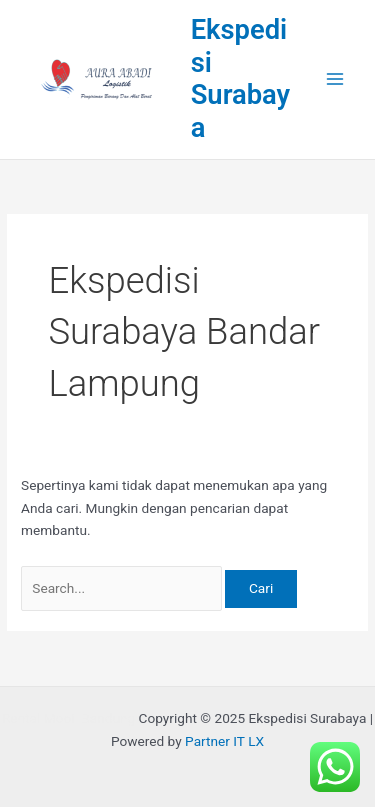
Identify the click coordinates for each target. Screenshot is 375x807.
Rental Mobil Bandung (68, 718)
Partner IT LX (224, 741)
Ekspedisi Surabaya (241, 79)
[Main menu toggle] (335, 79)
